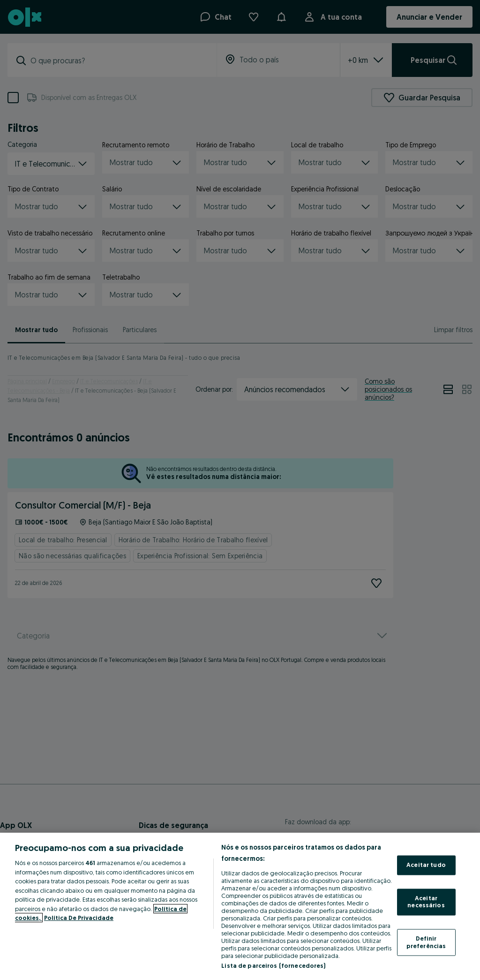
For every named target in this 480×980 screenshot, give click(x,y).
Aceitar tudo (426, 865)
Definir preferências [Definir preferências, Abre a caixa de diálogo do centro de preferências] (426, 942)
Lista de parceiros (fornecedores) (273, 965)
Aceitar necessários (426, 902)
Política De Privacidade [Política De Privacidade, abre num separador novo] (79, 918)
